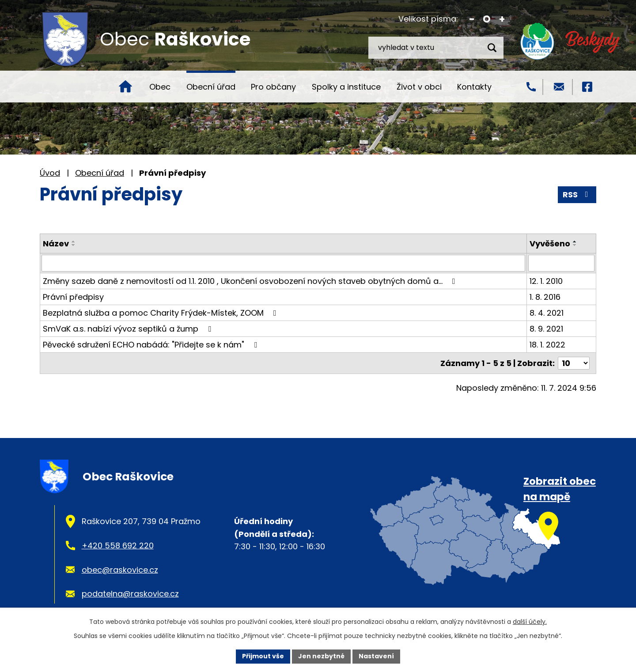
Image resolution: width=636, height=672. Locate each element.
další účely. (530, 622)
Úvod (125, 87)
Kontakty (474, 87)
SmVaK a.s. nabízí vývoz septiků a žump (129, 329)
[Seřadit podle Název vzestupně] (74, 242)
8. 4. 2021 (547, 313)
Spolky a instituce (346, 87)
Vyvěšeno (550, 244)
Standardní (487, 19)
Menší (472, 19)
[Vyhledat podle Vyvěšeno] (561, 263)
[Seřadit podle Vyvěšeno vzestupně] (575, 242)
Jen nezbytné (321, 656)
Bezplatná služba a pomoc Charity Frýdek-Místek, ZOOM (161, 313)
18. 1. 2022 (547, 345)
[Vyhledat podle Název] (283, 263)
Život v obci (419, 87)
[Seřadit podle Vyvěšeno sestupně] (575, 245)
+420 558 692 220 (118, 546)
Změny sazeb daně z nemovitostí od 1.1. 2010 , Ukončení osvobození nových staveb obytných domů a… (251, 281)
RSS (577, 194)
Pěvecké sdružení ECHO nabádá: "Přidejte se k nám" (152, 345)
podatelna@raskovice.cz (130, 594)
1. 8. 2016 (545, 297)
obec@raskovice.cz (120, 570)
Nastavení (376, 656)
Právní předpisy (73, 297)
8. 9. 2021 (546, 329)
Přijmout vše (263, 656)
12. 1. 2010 (546, 281)
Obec (160, 87)
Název (56, 244)
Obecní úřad (211, 87)
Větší (502, 19)
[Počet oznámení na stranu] (574, 363)
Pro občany (273, 87)
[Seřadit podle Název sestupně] (74, 245)
